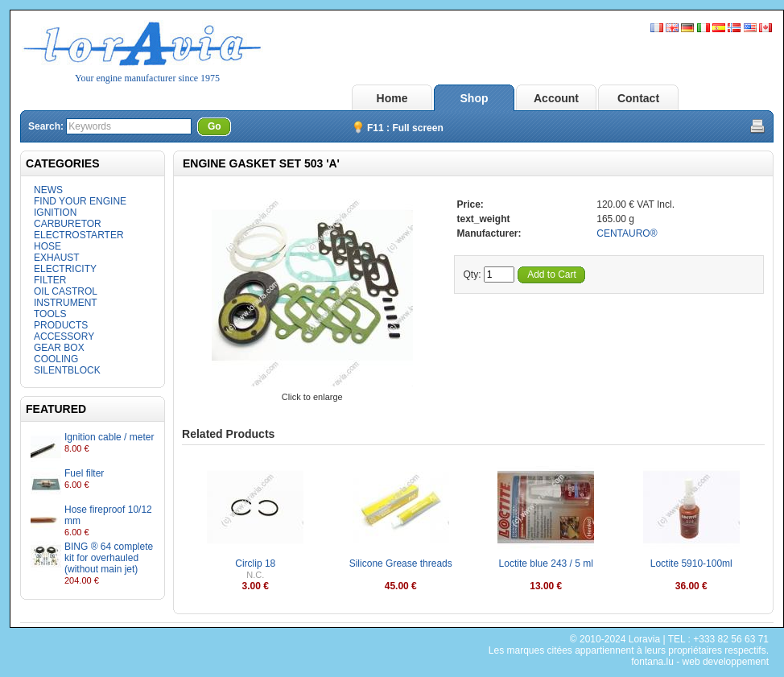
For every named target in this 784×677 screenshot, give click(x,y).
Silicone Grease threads (401, 563)
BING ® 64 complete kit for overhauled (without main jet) (109, 558)
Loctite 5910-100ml (691, 563)
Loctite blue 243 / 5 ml (546, 563)
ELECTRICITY (65, 269)
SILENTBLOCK (67, 370)
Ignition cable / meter (109, 437)
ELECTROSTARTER (79, 235)
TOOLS (50, 314)
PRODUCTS (61, 325)
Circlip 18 (255, 563)
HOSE (47, 246)
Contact (638, 98)
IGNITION (55, 213)
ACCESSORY (64, 336)
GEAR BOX (59, 348)
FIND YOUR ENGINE (80, 201)
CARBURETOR (68, 224)
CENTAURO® (627, 233)
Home (392, 98)
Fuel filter (84, 473)
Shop (475, 98)
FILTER (50, 280)
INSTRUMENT (66, 303)
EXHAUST (57, 258)
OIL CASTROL (66, 291)
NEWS (48, 190)
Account (556, 98)
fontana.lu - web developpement (700, 662)
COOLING (56, 359)
